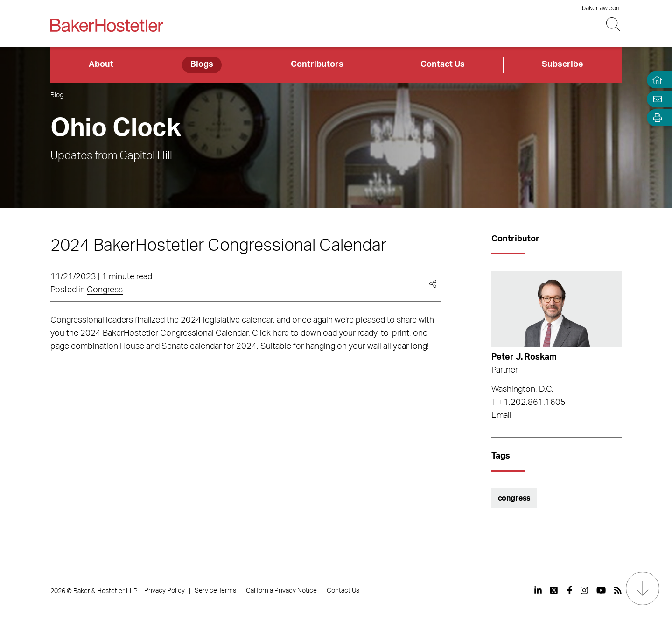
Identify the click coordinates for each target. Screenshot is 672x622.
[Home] (655, 80)
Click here (270, 333)
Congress (105, 290)
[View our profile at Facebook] (570, 590)
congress (514, 498)
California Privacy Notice (281, 591)
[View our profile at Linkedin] (538, 590)
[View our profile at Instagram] (584, 590)
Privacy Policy (164, 591)
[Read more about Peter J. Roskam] (556, 309)
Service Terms (215, 591)
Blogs (202, 64)
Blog (57, 95)
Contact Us (443, 64)
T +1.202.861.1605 (528, 403)
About (101, 64)
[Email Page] (655, 99)
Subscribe (563, 64)
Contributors (317, 64)
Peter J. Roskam (524, 357)
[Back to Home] (107, 25)
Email (501, 416)
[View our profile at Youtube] (601, 590)
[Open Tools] (655, 118)
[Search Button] (614, 25)
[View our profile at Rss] (618, 590)
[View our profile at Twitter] (554, 590)
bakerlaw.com (602, 8)
